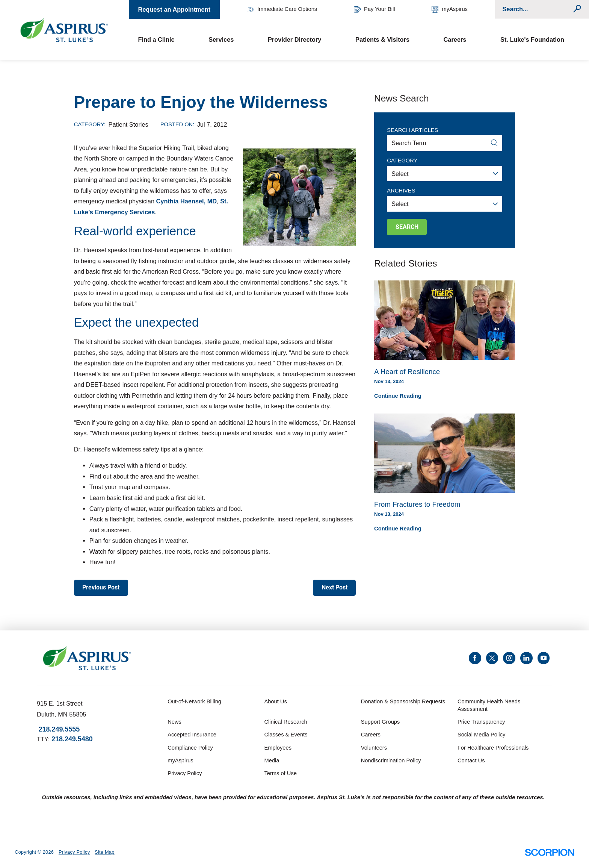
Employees (278, 748)
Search (407, 227)
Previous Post (101, 587)
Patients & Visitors (382, 39)
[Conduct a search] (537, 9)
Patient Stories (128, 124)
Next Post (335, 587)
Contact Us (471, 760)
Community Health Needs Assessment (489, 705)
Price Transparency (481, 722)
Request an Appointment (174, 9)
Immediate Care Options (282, 9)
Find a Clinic (156, 39)
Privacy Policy (185, 773)
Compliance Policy (190, 748)
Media (272, 760)
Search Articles (412, 130)
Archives (401, 191)
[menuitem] (164, 39)
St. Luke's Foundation (532, 39)
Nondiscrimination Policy (391, 760)
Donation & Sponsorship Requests (403, 701)
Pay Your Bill (375, 9)
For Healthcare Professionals (493, 748)
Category (402, 161)
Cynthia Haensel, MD (187, 201)
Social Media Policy (481, 735)
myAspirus (450, 9)
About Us (275, 701)
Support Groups (381, 722)
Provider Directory (294, 39)
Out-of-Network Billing (194, 701)
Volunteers (374, 748)
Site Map (105, 852)
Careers (455, 39)
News (174, 722)
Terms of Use (280, 773)
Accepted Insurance (192, 735)
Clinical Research (285, 722)
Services (221, 39)
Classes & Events (286, 735)
